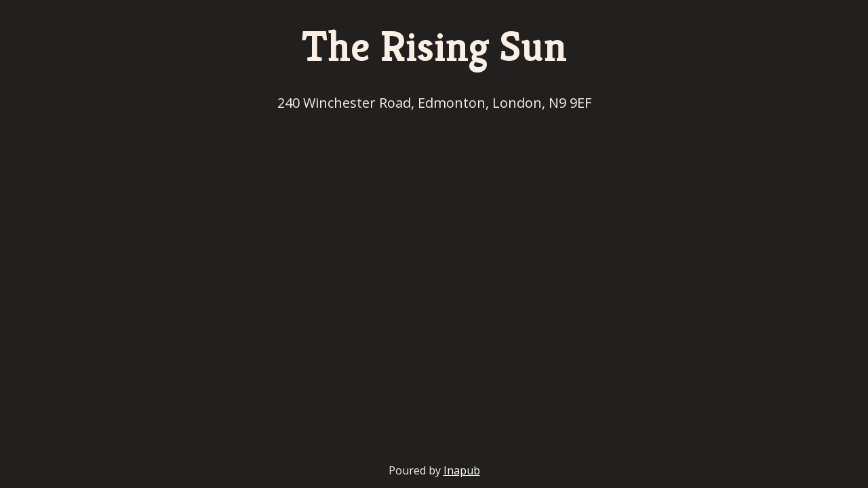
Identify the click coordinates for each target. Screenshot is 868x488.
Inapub (462, 470)
